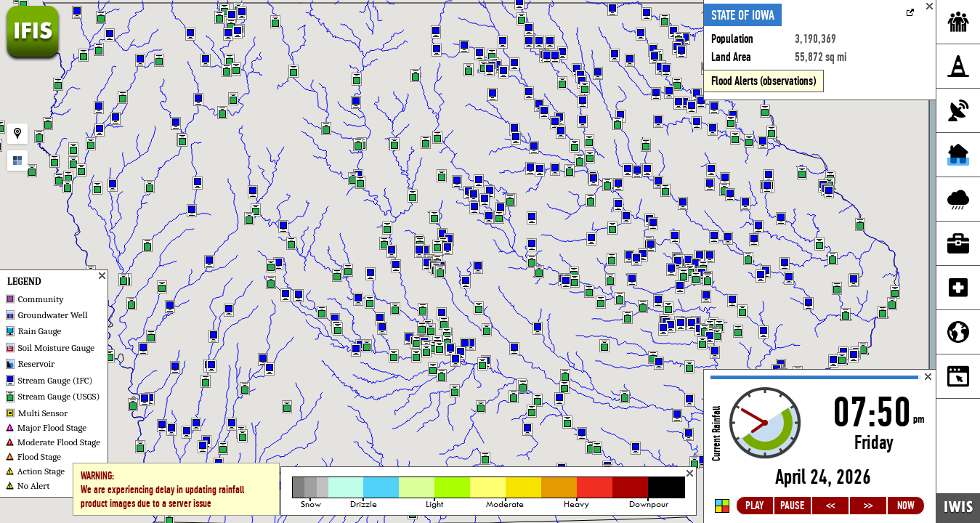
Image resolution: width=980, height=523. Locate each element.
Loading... (820, 446)
